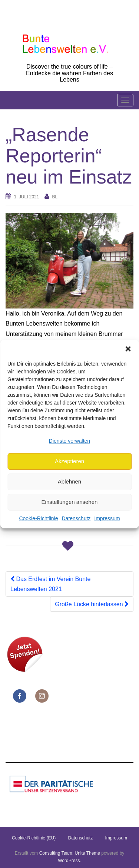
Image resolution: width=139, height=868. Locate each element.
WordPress (69, 861)
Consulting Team (56, 853)
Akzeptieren (69, 461)
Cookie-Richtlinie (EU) (34, 838)
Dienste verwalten (69, 441)
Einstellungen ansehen (70, 502)
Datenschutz (76, 518)
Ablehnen (69, 481)
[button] (128, 349)
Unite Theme (87, 853)
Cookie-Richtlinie (38, 518)
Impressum (107, 518)
